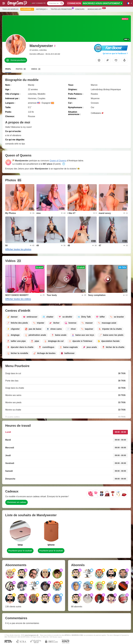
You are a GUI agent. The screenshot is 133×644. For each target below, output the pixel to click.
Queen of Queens (58, 161)
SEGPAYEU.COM (77, 635)
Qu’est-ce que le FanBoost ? (115, 53)
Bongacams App (95, 9)
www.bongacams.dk (32, 635)
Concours (80, 9)
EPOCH (67, 635)
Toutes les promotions (62, 9)
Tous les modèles (10, 9)
